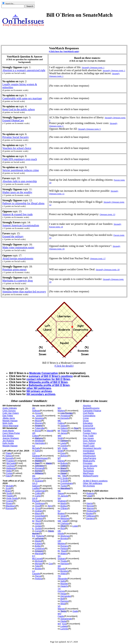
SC (59, 556)
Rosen (9, 503)
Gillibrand (91, 516)
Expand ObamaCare (13, 120)
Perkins (39, 579)
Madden (39, 461)
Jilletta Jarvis (9, 418)
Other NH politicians (93, 483)
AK (34, 408)
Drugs (86, 421)
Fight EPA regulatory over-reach (20, 159)
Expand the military (13, 236)
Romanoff (40, 468)
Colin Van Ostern (11, 413)
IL (33, 528)
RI (59, 551)
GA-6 (35, 498)
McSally (10, 486)
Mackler (64, 584)
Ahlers (64, 574)
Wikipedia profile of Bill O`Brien (48, 382)
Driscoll (64, 471)
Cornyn (61, 591)
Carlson (64, 441)
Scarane (39, 481)
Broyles (64, 538)
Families (87, 431)
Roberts (40, 536)
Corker (9, 473)
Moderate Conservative (43, 373)
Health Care (89, 446)
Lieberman (40, 491)
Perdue (36, 501)
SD (59, 566)
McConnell (37, 559)
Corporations (89, 416)
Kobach (39, 543)
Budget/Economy (91, 408)
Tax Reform (88, 468)
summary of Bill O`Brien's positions (51, 376)
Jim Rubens (8, 441)
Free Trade (88, 436)
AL (33, 416)
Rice (76, 428)
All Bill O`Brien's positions (95, 481)
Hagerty (64, 586)
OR (59, 541)
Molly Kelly (8, 423)
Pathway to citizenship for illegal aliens (23, 203)
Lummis (64, 629)
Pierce (38, 576)
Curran (38, 531)
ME (59, 421)
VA (59, 606)
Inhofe (61, 533)
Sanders (90, 518)
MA (59, 408)
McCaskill (11, 463)
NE (59, 491)
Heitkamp (11, 468)
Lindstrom (40, 548)
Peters (64, 431)
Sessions (39, 418)
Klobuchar (92, 511)
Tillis (64, 476)
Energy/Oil (88, 426)
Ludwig (64, 626)
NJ (59, 511)
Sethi (63, 581)
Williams (39, 473)
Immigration (89, 451)
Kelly (37, 451)
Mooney (39, 423)
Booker (38, 569)
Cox (51, 564)
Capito (61, 616)
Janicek (64, 496)
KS (34, 536)
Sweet (63, 426)
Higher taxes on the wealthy (17, 192)
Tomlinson (40, 503)
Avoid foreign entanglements (18, 258)
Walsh (49, 463)
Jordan (38, 526)
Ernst (38, 508)
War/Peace (88, 473)
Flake (8, 453)
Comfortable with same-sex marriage (22, 98)
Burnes (38, 471)
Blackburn (11, 506)
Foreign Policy (90, 433)
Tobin (38, 566)
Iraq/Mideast (89, 453)
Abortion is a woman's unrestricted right (24, 70)
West (63, 604)
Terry (50, 506)
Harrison (65, 564)
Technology (88, 471)
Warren (90, 508)
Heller (9, 471)
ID (33, 521)
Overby (64, 446)
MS (59, 448)
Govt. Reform (89, 441)
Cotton (35, 436)
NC (59, 476)
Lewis (63, 443)
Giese (63, 473)
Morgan (39, 564)
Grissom (39, 551)
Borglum (64, 571)
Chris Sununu (9, 411)
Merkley (61, 543)
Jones (39, 416)
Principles (88, 463)
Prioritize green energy (14, 270)
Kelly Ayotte (8, 443)
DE (34, 476)
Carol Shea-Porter (11, 433)
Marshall (39, 553)
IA (33, 508)
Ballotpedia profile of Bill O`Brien (49, 385)
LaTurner (39, 538)
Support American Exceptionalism (21, 225)
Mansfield (65, 488)
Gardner (36, 456)
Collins (38, 493)
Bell (62, 599)
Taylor (63, 611)
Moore (38, 421)
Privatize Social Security (15, 137)
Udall (65, 521)
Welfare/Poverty (91, 476)
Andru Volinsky (10, 408)
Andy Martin (8, 431)
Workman (65, 536)
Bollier (38, 546)
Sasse (61, 493)
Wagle (38, 541)
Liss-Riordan (67, 413)
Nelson (9, 456)
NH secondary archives (41, 394)
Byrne (38, 431)
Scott (8, 488)
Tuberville (40, 428)
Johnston (39, 466)
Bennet (90, 506)
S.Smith (64, 481)
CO (34, 453)
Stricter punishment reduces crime (21, 170)
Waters (64, 553)
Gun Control (89, 443)
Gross (38, 413)
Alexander (63, 579)
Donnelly (10, 458)
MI (59, 431)
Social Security (90, 466)
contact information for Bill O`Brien (48, 379)
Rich (63, 528)
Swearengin (66, 619)
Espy (63, 453)
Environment (89, 428)
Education (88, 423)
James (64, 433)
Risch (38, 521)
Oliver (63, 526)
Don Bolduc (8, 436)
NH (59, 498)
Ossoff (38, 506)
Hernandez (66, 596)
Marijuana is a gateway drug (17, 281)
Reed (64, 551)
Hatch (9, 476)
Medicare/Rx (89, 461)
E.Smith (64, 478)
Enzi (64, 624)
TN (59, 576)
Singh (63, 516)
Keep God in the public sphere (19, 109)
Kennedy (65, 418)
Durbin (38, 528)
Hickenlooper (41, 458)
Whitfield (39, 441)
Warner (61, 609)
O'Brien (64, 508)
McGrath (39, 561)
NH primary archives (39, 391)
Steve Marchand (10, 426)
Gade (75, 611)
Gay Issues (88, 438)
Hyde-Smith (12, 498)
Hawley (10, 496)
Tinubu (64, 561)
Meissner (65, 518)
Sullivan (36, 411)
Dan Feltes (8, 416)
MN (59, 436)
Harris (38, 523)
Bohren (64, 456)
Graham (39, 511)
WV (59, 614)
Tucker (64, 486)
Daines (61, 461)
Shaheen (62, 501)
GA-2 (35, 483)
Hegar (63, 594)
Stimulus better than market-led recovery (24, 292)
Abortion (87, 406)
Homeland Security (92, 448)
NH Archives (89, 486)
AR (34, 433)
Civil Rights (88, 413)
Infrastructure (89, 456)
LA (33, 571)
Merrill (50, 431)
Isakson (36, 486)
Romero (64, 546)
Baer (37, 463)
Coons (35, 478)
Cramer (10, 501)
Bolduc (64, 506)
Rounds (61, 569)
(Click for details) (64, 366)
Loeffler (36, 488)
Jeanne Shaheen (11, 438)
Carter (38, 496)
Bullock (64, 463)
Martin (63, 503)
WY (59, 624)
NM (59, 521)
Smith (9, 493)
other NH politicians (39, 388)
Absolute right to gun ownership (20, 181)
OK (59, 531)
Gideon (64, 428)
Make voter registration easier (18, 247)
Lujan (75, 526)
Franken (10, 461)
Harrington (40, 443)
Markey (61, 411)
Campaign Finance (92, 411)
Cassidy (36, 574)
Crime (86, 418)
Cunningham (67, 483)
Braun (8, 491)
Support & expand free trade (17, 214)
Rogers (38, 426)
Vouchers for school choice (17, 148)
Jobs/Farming (90, 458)
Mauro (38, 513)
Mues (63, 468)
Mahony (39, 438)
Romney (10, 508)
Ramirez (64, 601)
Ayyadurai (65, 416)
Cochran (10, 466)
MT (59, 458)
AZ (34, 446)
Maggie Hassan (10, 421)
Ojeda (63, 621)
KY (34, 556)
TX (59, 589)
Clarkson (65, 523)
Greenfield (40, 516)
